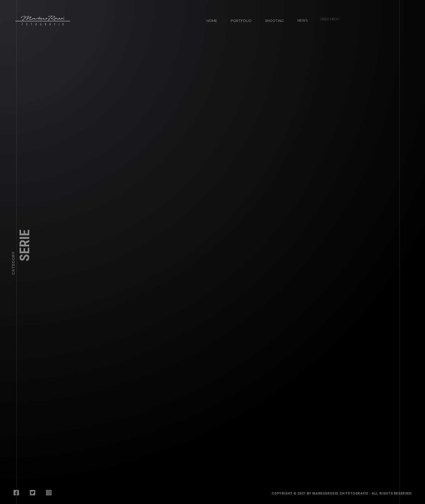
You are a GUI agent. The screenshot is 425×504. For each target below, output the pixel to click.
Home (212, 21)
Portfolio (241, 20)
